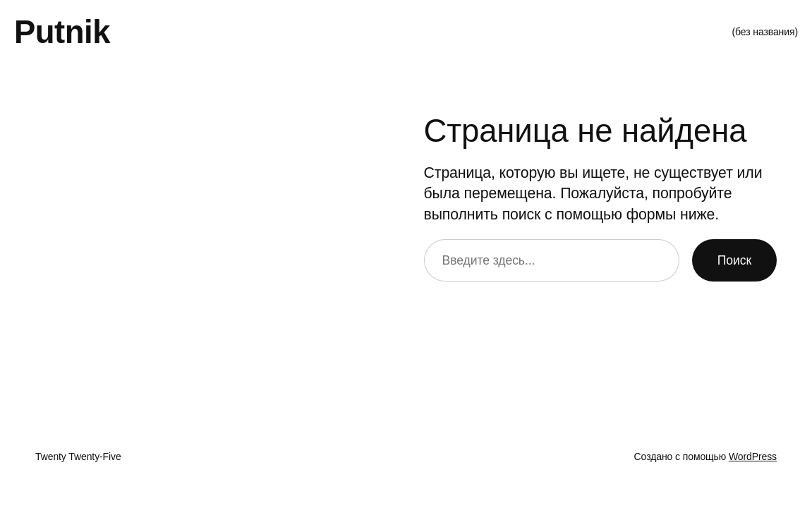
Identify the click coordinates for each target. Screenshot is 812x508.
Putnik (62, 32)
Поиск (734, 260)
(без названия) (765, 32)
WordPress (753, 456)
